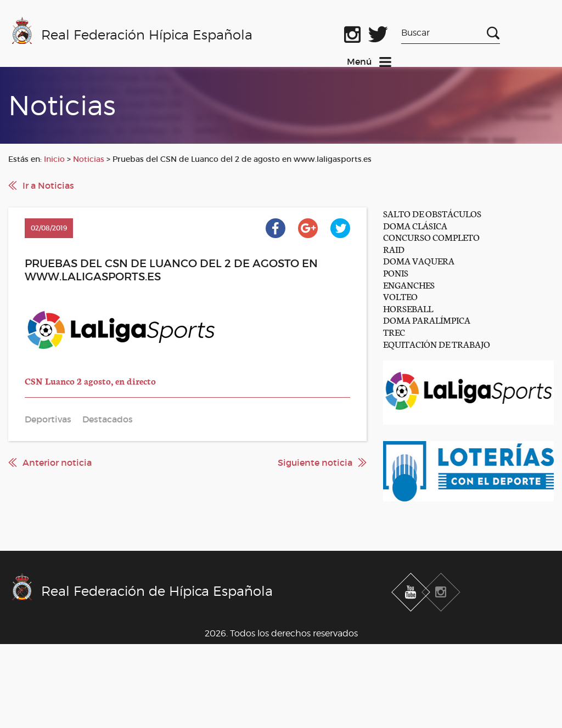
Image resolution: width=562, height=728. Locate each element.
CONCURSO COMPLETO (431, 237)
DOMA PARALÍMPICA (427, 320)
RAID (394, 249)
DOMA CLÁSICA (415, 225)
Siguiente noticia (315, 462)
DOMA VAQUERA (419, 260)
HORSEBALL (408, 308)
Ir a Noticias (48, 185)
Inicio (54, 159)
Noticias (89, 159)
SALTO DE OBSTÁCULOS (432, 213)
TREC (394, 332)
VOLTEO (400, 296)
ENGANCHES (409, 284)
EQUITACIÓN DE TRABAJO (437, 344)
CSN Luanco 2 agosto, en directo (90, 380)
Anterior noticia (57, 462)
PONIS (396, 272)
